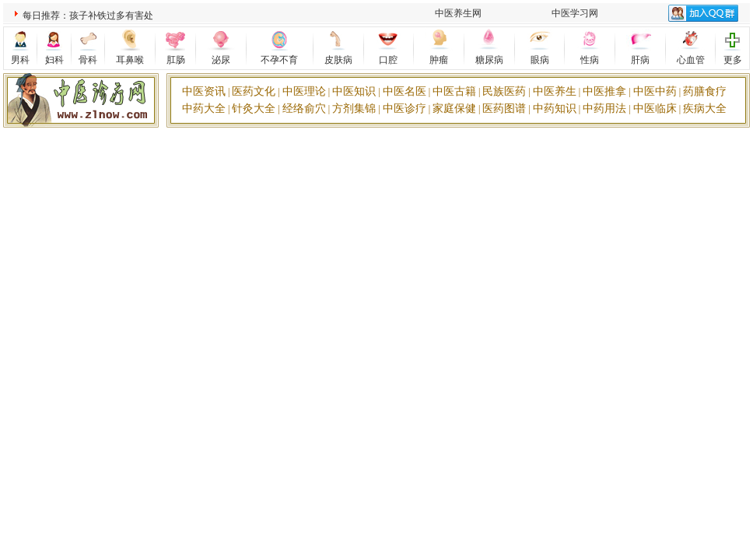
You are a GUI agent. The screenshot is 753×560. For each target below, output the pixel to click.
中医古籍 (454, 91)
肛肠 (176, 60)
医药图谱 (504, 108)
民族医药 (504, 91)
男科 (20, 60)
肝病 (640, 60)
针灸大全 (254, 108)
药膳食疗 (705, 91)
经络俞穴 (304, 108)
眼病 (540, 60)
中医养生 (555, 91)
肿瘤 (439, 60)
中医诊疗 (405, 108)
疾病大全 (705, 108)
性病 (590, 60)
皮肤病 (338, 60)
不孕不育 (279, 60)
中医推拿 (604, 91)
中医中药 (655, 91)
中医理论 (304, 91)
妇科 (54, 60)
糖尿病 (489, 60)
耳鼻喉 (130, 60)
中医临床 (655, 108)
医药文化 (254, 91)
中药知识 (555, 108)
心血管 (691, 60)
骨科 (88, 60)
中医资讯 (204, 91)
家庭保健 (454, 108)
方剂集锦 (354, 108)
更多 (733, 60)
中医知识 (354, 91)
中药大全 (204, 108)
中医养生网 (458, 13)
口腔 (388, 60)
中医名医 (405, 91)
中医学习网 (575, 13)
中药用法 (604, 108)
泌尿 (221, 60)
